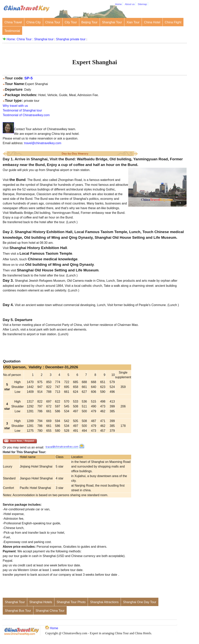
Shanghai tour (44, 39)
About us (130, 4)
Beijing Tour (89, 22)
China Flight (173, 22)
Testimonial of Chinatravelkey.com (26, 115)
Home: (12, 39)
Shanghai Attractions (104, 602)
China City (34, 22)
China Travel (13, 22)
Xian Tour (133, 22)
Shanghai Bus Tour (18, 611)
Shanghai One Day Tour (140, 602)
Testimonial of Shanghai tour (22, 110)
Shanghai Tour (112, 22)
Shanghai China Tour (50, 611)
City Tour (71, 22)
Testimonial (12, 31)
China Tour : (25, 39)
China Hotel (152, 22)
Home (118, 4)
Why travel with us (15, 106)
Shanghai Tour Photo (71, 602)
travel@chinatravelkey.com (43, 143)
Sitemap (142, 4)
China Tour (53, 22)
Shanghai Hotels (41, 602)
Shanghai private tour (71, 39)
